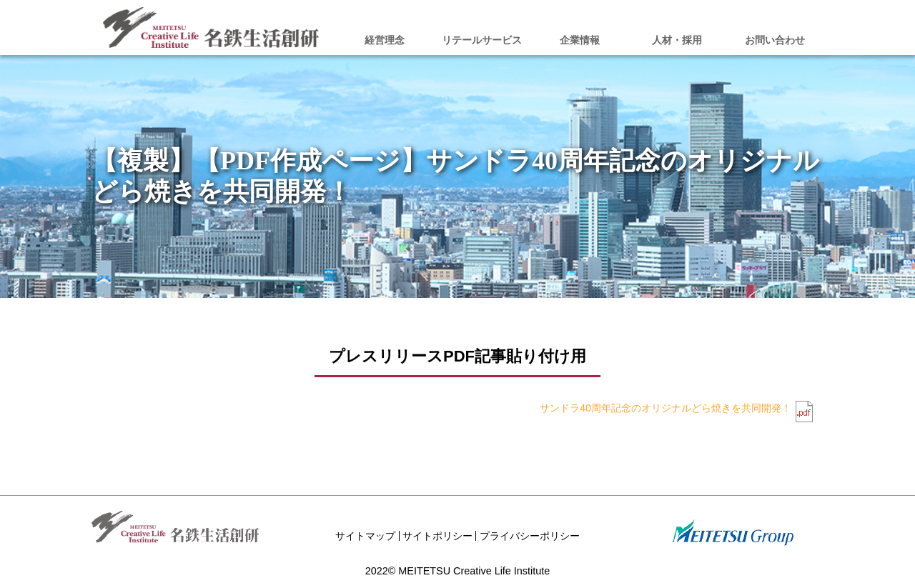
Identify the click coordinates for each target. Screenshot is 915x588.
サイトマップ (365, 536)
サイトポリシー (437, 536)
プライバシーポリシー (530, 536)
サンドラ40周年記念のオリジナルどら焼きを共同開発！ (666, 408)
